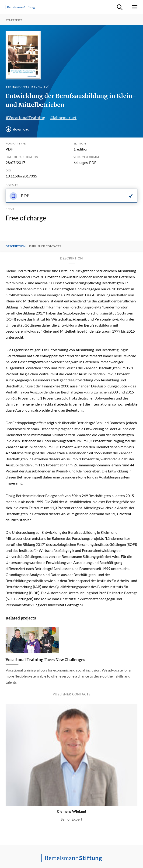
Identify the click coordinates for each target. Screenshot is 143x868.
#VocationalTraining (25, 118)
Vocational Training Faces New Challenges (45, 660)
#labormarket (63, 118)
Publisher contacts (45, 246)
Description (16, 246)
